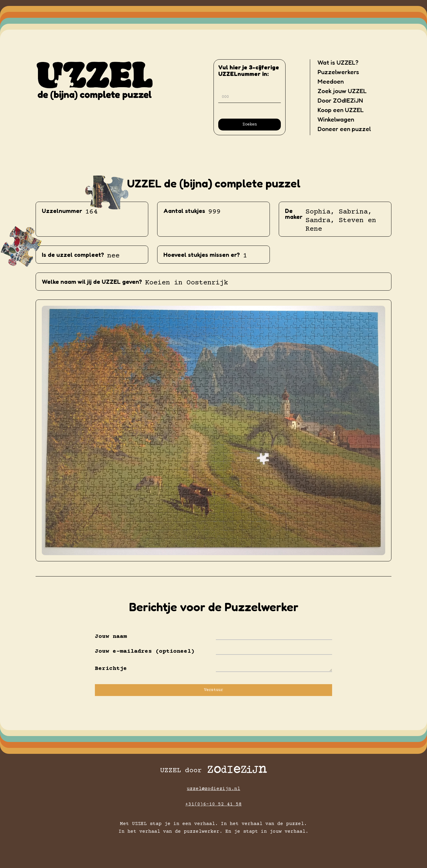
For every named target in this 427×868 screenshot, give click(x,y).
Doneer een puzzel (344, 129)
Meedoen (331, 82)
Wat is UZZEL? (338, 63)
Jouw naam (111, 637)
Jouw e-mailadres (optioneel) (145, 652)
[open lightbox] (213, 430)
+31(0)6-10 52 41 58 (213, 804)
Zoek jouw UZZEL (342, 91)
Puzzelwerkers (338, 72)
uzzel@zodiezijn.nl (213, 789)
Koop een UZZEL (341, 110)
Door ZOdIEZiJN (340, 101)
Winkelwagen (336, 120)
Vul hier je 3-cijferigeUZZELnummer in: (249, 71)
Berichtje (111, 669)
